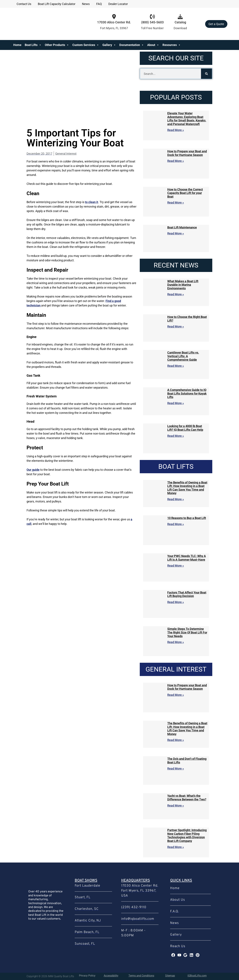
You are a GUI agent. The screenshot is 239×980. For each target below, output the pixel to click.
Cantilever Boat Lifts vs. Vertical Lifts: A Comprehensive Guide (183, 356)
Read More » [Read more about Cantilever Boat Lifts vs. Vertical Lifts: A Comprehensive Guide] (176, 366)
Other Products (57, 45)
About (153, 45)
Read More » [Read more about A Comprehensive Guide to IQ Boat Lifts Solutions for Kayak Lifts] (176, 403)
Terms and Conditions (141, 976)
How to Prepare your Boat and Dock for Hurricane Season (187, 153)
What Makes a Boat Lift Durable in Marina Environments (183, 285)
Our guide (33, 470)
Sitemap (170, 976)
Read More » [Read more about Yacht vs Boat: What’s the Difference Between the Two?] (176, 806)
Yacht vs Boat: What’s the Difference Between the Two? (187, 798)
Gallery (109, 45)
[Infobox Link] (152, 24)
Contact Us (24, 4)
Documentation (132, 45)
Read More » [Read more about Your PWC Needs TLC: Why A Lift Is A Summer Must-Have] (176, 566)
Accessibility (111, 976)
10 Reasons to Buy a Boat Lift (187, 518)
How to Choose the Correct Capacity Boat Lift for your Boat (185, 193)
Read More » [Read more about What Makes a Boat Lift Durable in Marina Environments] (176, 294)
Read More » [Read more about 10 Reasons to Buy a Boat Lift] (176, 524)
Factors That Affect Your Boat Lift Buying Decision (187, 594)
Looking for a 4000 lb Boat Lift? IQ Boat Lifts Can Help (185, 428)
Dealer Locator (118, 4)
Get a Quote (216, 24)
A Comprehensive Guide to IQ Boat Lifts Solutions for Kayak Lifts (187, 393)
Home (17, 45)
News (86, 4)
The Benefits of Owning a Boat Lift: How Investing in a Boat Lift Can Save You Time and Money (187, 488)
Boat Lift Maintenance (182, 227)
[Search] (206, 74)
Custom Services (86, 45)
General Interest (66, 154)
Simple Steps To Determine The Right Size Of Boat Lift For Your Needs (187, 632)
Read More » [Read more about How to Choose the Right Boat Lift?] (176, 326)
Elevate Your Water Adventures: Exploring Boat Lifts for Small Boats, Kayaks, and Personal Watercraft (187, 119)
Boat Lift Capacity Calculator (57, 4)
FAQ (99, 4)
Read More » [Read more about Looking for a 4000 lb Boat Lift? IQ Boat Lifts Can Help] (176, 436)
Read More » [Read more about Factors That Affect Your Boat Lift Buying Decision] (176, 602)
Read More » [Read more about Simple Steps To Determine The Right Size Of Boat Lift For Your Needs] (176, 642)
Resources (172, 45)
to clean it (92, 202)
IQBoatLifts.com (197, 976)
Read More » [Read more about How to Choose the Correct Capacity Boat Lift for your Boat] (176, 203)
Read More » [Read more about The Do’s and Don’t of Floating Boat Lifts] (176, 769)
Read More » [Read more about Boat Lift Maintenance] (176, 233)
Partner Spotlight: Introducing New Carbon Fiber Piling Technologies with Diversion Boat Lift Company (187, 835)
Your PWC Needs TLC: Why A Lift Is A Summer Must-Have (187, 558)
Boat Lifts (33, 45)
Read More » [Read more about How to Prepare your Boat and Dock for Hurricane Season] (176, 161)
